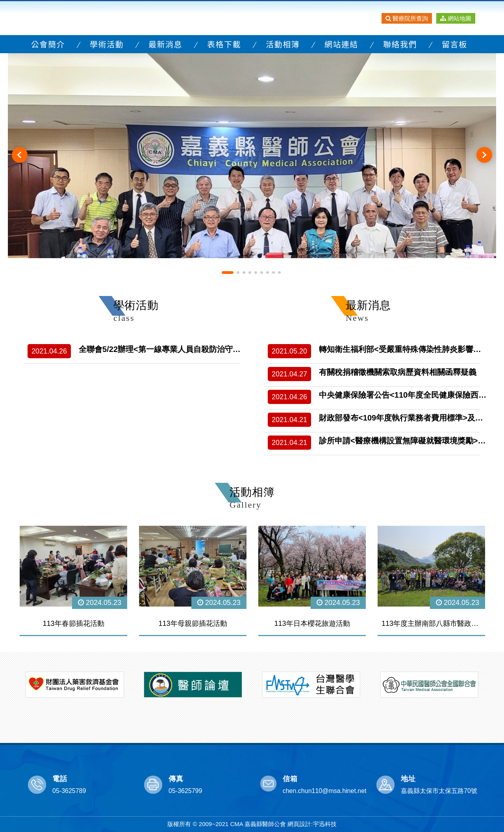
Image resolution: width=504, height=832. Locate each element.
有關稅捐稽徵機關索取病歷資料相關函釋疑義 (398, 372)
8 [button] (273, 272)
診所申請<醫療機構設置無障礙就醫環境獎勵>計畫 (406, 441)
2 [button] (238, 272)
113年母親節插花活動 (193, 623)
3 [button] (244, 272)
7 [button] (268, 272)
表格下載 (224, 44)
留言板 (455, 44)
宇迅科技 (325, 824)
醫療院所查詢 (407, 18)
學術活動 (107, 44)
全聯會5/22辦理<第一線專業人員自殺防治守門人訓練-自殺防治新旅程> (203, 349)
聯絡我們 (400, 44)
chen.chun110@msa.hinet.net (325, 790)
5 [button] (256, 272)
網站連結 (341, 44)
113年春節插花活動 (73, 623)
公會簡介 (48, 44)
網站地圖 (456, 18)
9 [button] (279, 272)
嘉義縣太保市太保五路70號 (439, 790)
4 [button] (250, 272)
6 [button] (262, 272)
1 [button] (228, 272)
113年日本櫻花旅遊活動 (312, 623)
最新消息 (165, 44)
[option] (252, 155)
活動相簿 (283, 44)
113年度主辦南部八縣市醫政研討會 (431, 623)
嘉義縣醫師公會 (90, 18)
